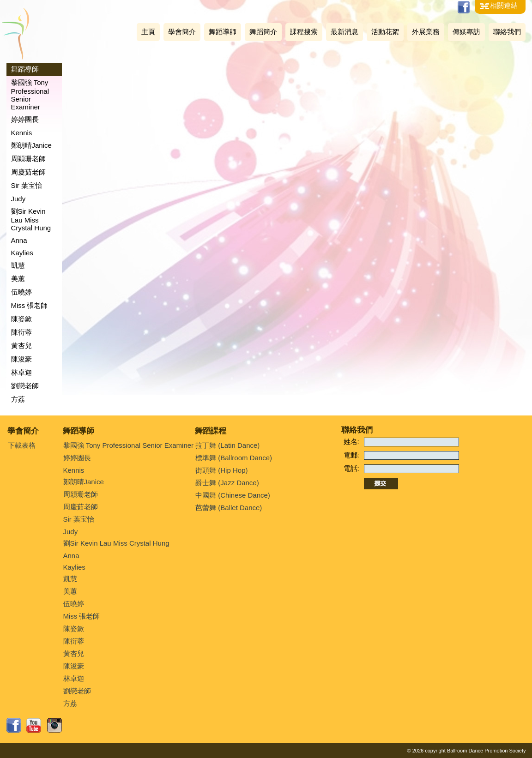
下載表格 (22, 445)
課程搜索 (304, 32)
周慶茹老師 (28, 172)
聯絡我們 (507, 32)
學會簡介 (182, 32)
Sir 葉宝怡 (27, 185)
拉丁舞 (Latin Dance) (227, 445)
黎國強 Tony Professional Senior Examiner (30, 95)
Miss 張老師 (30, 305)
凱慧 (18, 265)
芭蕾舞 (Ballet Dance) (229, 508)
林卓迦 (21, 372)
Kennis (22, 133)
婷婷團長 (25, 119)
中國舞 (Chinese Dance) (233, 495)
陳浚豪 (21, 359)
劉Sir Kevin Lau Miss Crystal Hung (31, 220)
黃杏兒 (21, 346)
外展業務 (426, 32)
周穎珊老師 (28, 159)
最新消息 (345, 32)
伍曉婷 (21, 292)
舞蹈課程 (211, 431)
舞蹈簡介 (263, 32)
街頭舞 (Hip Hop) (221, 470)
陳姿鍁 (21, 319)
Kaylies (22, 253)
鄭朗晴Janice (31, 145)
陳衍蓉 (21, 332)
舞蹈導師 (223, 32)
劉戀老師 (25, 386)
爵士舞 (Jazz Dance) (227, 483)
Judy (18, 199)
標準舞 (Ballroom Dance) (234, 458)
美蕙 (18, 279)
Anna (19, 240)
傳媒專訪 (466, 32)
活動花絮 (385, 32)
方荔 (18, 399)
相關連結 (504, 5)
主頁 (148, 32)
